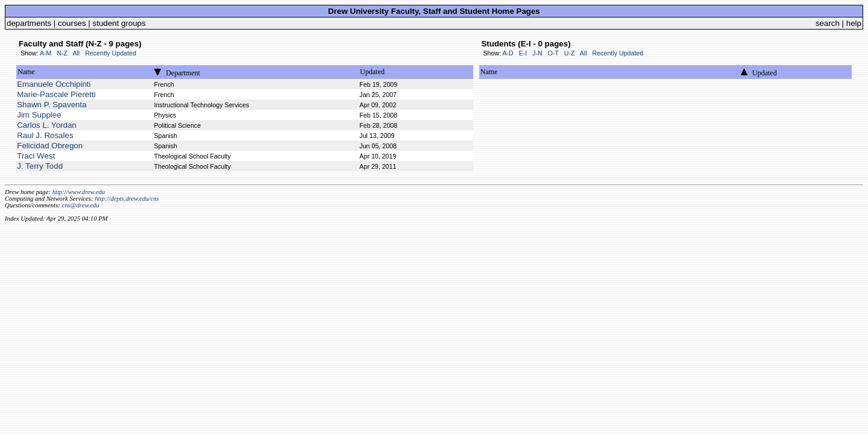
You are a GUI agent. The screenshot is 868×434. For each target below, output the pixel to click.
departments (29, 23)
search (828, 23)
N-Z (62, 53)
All (76, 53)
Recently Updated (111, 53)
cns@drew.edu (80, 205)
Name (26, 72)
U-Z (570, 53)
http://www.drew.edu (79, 192)
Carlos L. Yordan (47, 125)
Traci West (36, 156)
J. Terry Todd (40, 166)
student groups (119, 23)
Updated (372, 72)
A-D (508, 53)
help (854, 23)
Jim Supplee (39, 115)
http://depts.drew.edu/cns (127, 199)
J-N (537, 53)
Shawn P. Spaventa (52, 105)
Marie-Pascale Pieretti (56, 94)
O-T (553, 53)
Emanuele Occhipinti (54, 84)
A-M (46, 53)
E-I (523, 53)
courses (72, 23)
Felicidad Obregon (50, 146)
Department (183, 73)
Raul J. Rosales (45, 135)
